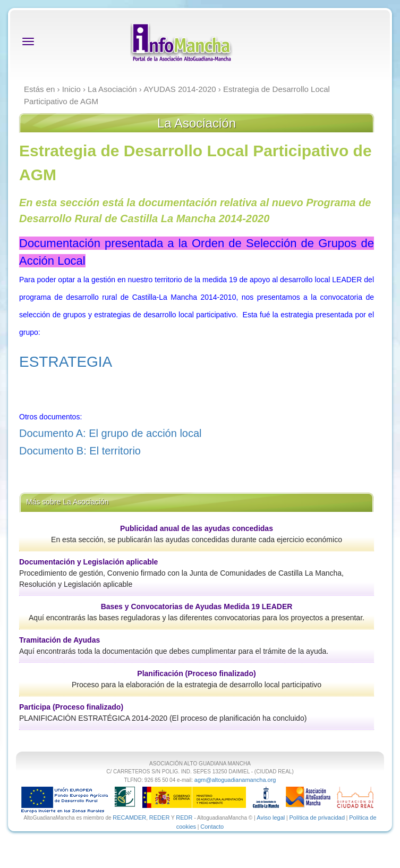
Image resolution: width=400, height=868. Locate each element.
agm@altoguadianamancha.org (235, 780)
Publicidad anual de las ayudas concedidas (197, 528)
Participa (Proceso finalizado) (71, 707)
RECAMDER (129, 818)
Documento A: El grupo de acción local (110, 433)
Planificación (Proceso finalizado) (196, 673)
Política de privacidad (317, 818)
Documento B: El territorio (82, 451)
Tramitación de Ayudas (59, 640)
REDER (160, 818)
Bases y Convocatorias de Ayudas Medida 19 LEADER (197, 606)
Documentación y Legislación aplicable (88, 562)
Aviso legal (271, 818)
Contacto (212, 827)
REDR (185, 818)
